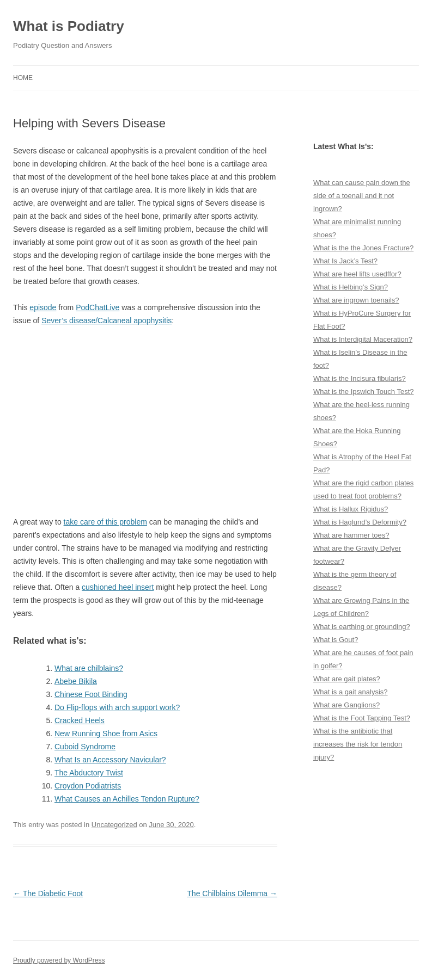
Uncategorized (114, 825)
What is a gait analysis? (351, 692)
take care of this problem (105, 522)
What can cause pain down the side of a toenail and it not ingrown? (362, 196)
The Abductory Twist (89, 773)
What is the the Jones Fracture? (363, 248)
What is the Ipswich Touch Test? (364, 392)
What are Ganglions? (346, 705)
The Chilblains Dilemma (232, 893)
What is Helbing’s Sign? (351, 287)
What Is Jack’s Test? (345, 261)
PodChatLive (98, 307)
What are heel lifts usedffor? (357, 274)
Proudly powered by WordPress (59, 960)
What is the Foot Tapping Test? (362, 718)
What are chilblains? (89, 668)
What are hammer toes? (351, 535)
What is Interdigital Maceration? (363, 339)
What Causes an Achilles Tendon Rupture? (127, 799)
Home (23, 78)
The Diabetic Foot (48, 893)
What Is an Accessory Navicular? (110, 760)
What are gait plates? (347, 679)
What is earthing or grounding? (362, 627)
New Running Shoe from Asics (106, 734)
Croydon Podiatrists (88, 786)
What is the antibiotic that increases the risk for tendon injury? (358, 744)
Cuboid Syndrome (85, 747)
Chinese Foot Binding (91, 694)
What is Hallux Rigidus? (351, 509)
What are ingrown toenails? (356, 300)
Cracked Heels (80, 720)
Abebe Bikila (76, 681)
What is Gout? (336, 640)
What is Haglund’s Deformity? (360, 522)
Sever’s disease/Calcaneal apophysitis (107, 320)
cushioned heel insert (118, 587)
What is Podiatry (69, 26)
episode (43, 307)
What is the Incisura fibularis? (360, 378)
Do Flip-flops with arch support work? (117, 707)
